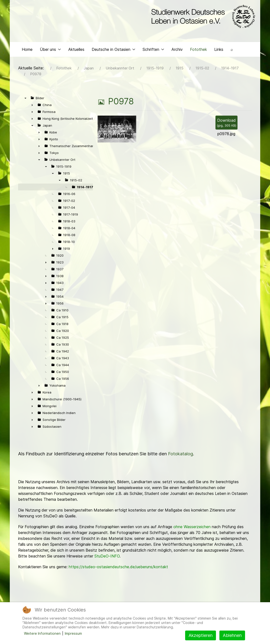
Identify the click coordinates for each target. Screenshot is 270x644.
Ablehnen (232, 635)
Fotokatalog (180, 455)
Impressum (73, 633)
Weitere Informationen (42, 633)
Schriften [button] (153, 50)
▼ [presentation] (25, 99)
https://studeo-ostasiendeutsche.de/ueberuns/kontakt (118, 568)
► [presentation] (32, 106)
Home (27, 50)
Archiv (177, 50)
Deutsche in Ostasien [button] (113, 50)
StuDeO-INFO (107, 557)
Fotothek (198, 50)
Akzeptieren (201, 635)
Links (219, 50)
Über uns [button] (50, 50)
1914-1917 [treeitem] (85, 188)
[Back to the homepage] (202, 17)
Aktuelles (76, 50)
